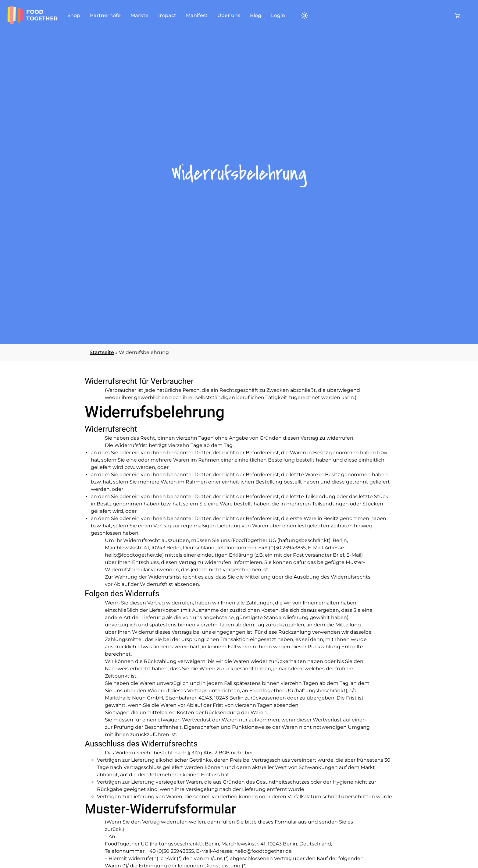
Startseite (102, 352)
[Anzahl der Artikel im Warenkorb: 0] (457, 16)
